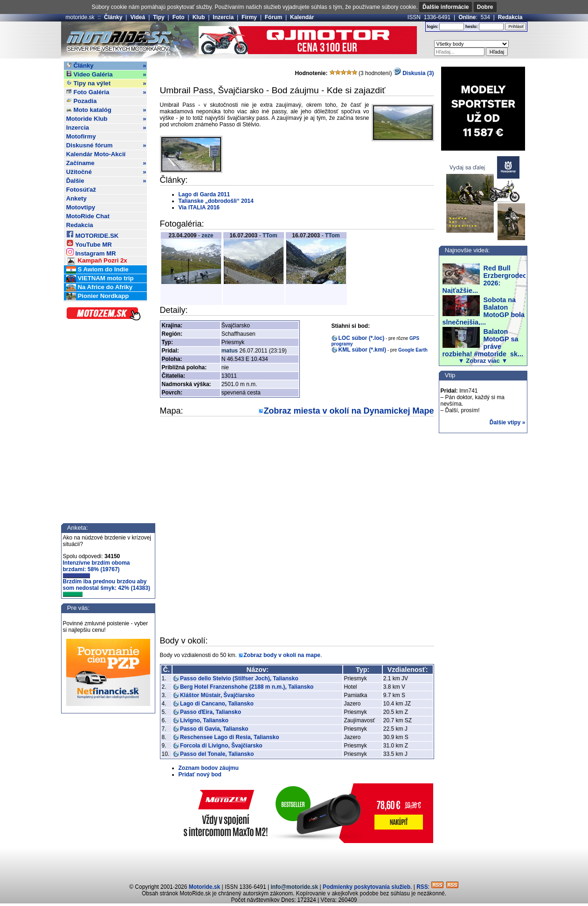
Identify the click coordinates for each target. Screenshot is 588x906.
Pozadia (82, 101)
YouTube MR (89, 243)
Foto (179, 17)
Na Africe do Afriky (99, 287)
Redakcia (510, 17)
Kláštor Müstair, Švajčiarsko (217, 695)
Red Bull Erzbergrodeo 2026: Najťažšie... (485, 279)
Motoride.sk (204, 887)
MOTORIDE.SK (92, 234)
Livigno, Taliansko (204, 720)
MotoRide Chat (88, 216)
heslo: (472, 27)
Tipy (159, 17)
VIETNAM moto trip (100, 279)
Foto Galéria (106, 92)
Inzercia (223, 17)
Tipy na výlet (106, 83)
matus (230, 351)
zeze (207, 235)
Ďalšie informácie (446, 7)
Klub (199, 17)
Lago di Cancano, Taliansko (217, 704)
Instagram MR (91, 252)
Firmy (249, 17)
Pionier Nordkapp (98, 296)
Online (467, 17)
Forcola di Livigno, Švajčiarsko (221, 746)
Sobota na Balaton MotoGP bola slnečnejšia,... (484, 311)
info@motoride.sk (294, 887)
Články (113, 17)
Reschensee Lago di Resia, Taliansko (230, 737)
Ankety (76, 198)
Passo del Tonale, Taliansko (217, 754)
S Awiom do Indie (97, 270)
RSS (422, 887)
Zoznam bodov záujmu (209, 768)
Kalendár (302, 17)
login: (432, 27)
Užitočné (106, 172)
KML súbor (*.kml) (362, 350)
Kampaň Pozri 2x (97, 261)
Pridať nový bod (200, 775)
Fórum (273, 17)
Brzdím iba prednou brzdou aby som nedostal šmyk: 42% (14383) (107, 588)
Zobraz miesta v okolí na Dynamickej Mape (349, 411)
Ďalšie (106, 181)
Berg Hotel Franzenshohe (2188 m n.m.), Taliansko (247, 687)
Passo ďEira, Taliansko (211, 712)
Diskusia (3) (414, 73)
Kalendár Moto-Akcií (96, 154)
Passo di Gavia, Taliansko (214, 729)
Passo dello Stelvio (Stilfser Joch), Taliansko (239, 678)
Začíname (106, 163)
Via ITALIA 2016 (199, 207)
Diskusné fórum (106, 145)
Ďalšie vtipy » (508, 422)
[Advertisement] (294, 862)
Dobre (485, 7)
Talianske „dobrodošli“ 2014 (216, 201)
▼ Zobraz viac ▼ (483, 361)
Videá (138, 17)
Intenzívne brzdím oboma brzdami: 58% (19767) (97, 569)
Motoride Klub (106, 119)
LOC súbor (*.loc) (362, 338)
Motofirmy (81, 136)
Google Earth (413, 350)
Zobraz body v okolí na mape (282, 655)
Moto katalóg (106, 110)
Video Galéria (106, 75)
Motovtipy (81, 207)
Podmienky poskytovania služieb (367, 887)
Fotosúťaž (81, 190)
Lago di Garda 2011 (204, 194)
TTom (270, 235)
